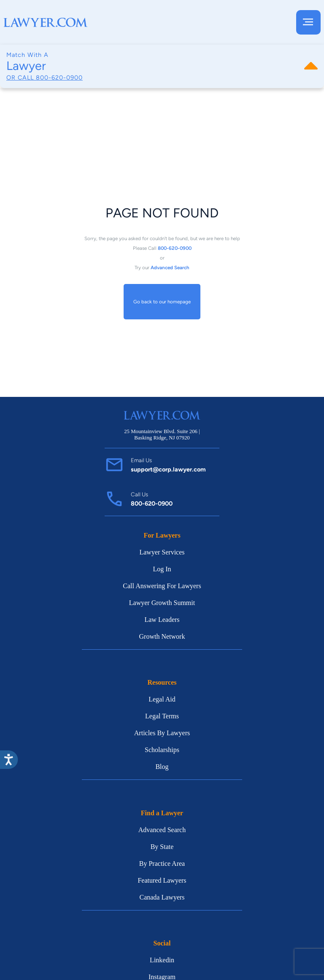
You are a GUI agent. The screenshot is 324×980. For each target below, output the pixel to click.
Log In (162, 569)
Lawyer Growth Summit (162, 603)
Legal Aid (162, 699)
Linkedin (162, 960)
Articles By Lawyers (162, 733)
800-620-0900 (59, 78)
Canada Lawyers (162, 897)
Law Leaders (162, 620)
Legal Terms (162, 716)
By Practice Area (162, 864)
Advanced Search (162, 830)
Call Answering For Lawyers (162, 586)
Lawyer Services (162, 552)
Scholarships (162, 750)
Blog (162, 767)
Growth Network (162, 636)
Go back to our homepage (162, 302)
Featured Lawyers (162, 880)
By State (162, 847)
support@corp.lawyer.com (168, 469)
